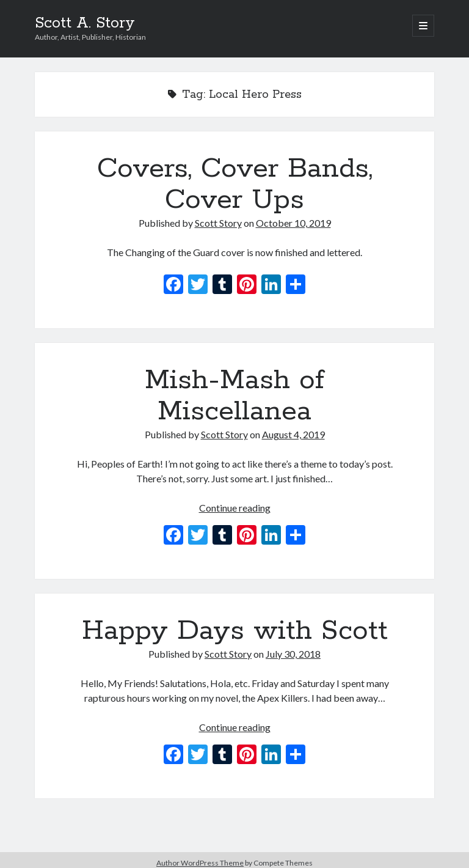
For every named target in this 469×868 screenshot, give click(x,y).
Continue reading (235, 508)
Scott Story (218, 223)
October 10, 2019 (293, 223)
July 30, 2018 (293, 654)
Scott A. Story (85, 23)
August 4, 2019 (293, 434)
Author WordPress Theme (200, 863)
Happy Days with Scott (235, 631)
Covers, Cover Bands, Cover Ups (235, 184)
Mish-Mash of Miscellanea (234, 396)
